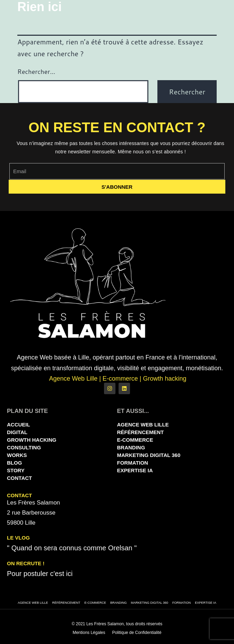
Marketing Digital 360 (149, 455)
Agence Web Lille (143, 425)
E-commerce (135, 440)
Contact (19, 478)
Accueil (19, 425)
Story (16, 470)
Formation (133, 463)
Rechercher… (36, 71)
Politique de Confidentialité (137, 633)
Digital (17, 432)
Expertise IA (135, 470)
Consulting (24, 447)
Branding (131, 447)
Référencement (141, 432)
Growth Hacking (32, 440)
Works (17, 455)
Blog (14, 463)
